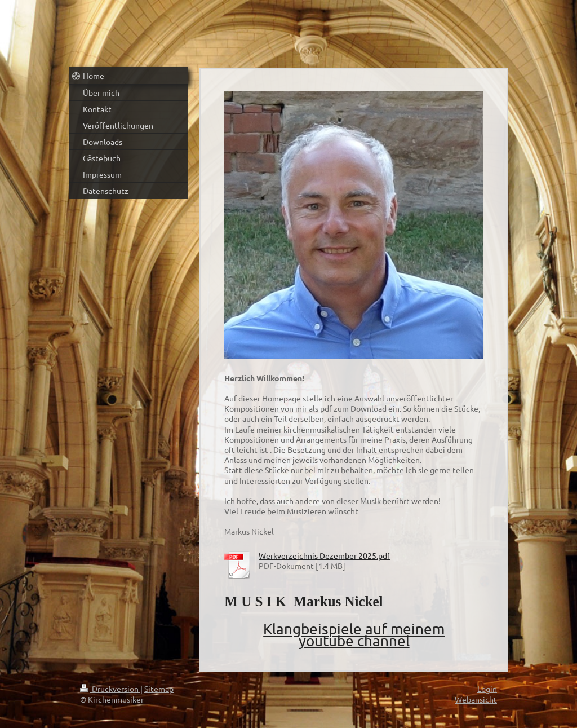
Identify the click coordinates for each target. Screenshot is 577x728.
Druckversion (110, 689)
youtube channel (354, 641)
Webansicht (476, 699)
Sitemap (159, 689)
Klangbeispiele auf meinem (354, 629)
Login (487, 689)
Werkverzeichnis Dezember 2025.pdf (324, 555)
